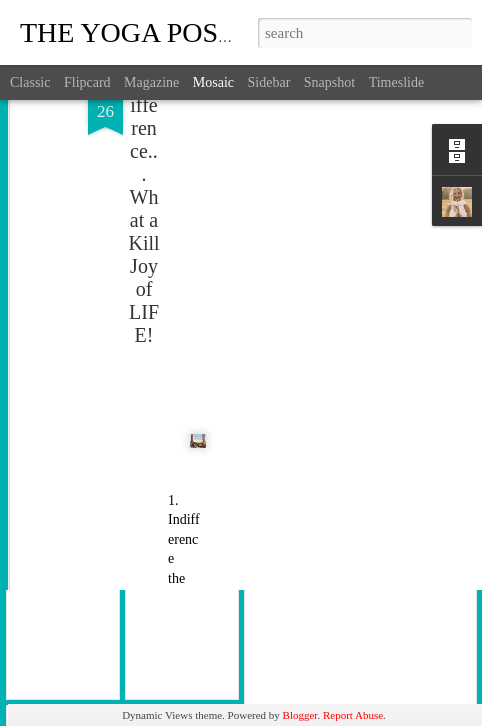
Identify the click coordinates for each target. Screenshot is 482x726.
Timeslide (397, 82)
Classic (30, 82)
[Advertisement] (310, 131)
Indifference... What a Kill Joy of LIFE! (143, 138)
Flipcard (87, 82)
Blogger (300, 715)
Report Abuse (353, 715)
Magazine (151, 82)
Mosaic (213, 82)
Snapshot (329, 82)
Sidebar (269, 82)
